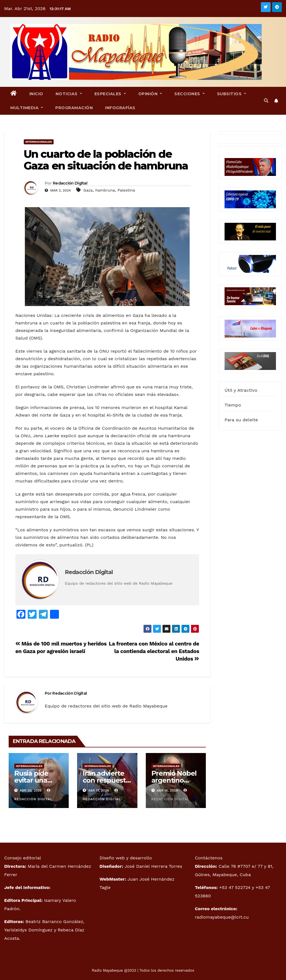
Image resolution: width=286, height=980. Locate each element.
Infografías (120, 108)
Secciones (190, 94)
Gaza (88, 190)
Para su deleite (241, 420)
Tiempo (233, 405)
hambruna (105, 190)
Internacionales (39, 142)
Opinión (150, 94)
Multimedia (27, 108)
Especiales (110, 94)
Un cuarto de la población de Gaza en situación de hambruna (106, 160)
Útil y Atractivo (241, 390)
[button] (266, 101)
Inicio (36, 94)
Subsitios (232, 94)
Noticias (69, 94)
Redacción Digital (70, 183)
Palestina (126, 190)
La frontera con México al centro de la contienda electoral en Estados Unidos (154, 651)
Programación (74, 108)
